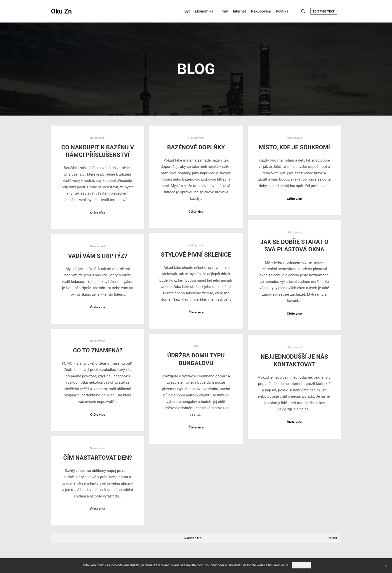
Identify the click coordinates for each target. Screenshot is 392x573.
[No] (386, 566)
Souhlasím (301, 565)
